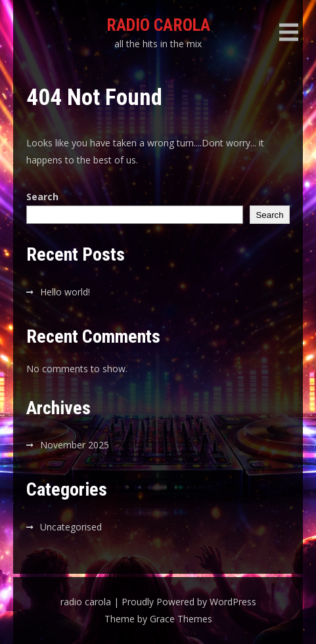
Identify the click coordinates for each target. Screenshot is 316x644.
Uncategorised (71, 527)
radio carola (158, 25)
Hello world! (65, 292)
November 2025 (75, 445)
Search (42, 197)
